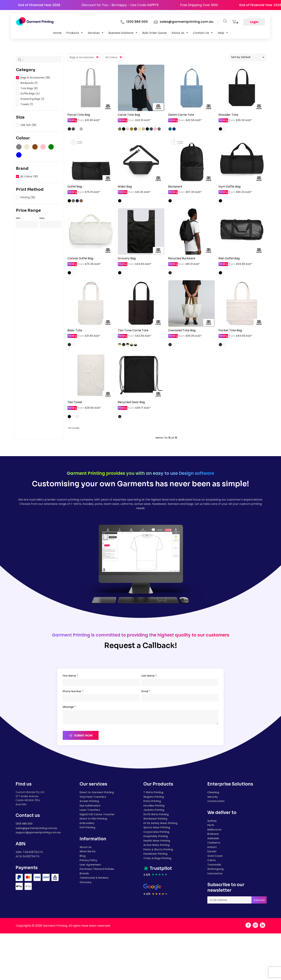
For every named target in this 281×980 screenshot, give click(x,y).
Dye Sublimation (90, 806)
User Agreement (90, 865)
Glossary (85, 882)
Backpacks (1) (29, 83)
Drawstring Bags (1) (32, 99)
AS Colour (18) (29, 176)
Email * (146, 691)
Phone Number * (73, 691)
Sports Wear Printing (157, 827)
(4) (19, 155)
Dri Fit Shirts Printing (156, 814)
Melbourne (214, 830)
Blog (83, 856)
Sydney (212, 821)
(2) (35, 147)
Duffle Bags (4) (30, 93)
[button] (75, 33)
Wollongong (215, 869)
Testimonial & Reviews (94, 878)
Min (18, 218)
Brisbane (213, 834)
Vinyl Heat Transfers (93, 797)
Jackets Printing (154, 810)
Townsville (214, 865)
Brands (84, 873)
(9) (27, 147)
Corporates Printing (156, 832)
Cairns (212, 860)
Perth (211, 825)
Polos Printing (152, 801)
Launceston (215, 873)
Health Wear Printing (157, 841)
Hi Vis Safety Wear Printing (160, 823)
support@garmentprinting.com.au (38, 832)
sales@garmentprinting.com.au (36, 828)
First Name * (70, 676)
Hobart (212, 847)
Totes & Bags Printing (157, 858)
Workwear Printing (155, 819)
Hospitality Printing (156, 836)
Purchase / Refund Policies (97, 869)
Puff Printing (87, 827)
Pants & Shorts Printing (158, 849)
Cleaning (213, 792)
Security (213, 797)
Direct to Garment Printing (97, 792)
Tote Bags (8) (29, 88)
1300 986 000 (24, 824)
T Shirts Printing (153, 792)
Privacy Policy (88, 860)
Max (42, 218)
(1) (43, 147)
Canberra (214, 843)
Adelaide (213, 838)
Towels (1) (27, 104)
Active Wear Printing (156, 845)
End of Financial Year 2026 (25, 5)
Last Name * (149, 676)
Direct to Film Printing (93, 819)
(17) (19, 147)
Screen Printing (89, 801)
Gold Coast (215, 856)
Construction (216, 801)
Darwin (212, 851)
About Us (86, 847)
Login (254, 22)
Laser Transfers (90, 810)
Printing (72, 120)
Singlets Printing (154, 797)
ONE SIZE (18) (28, 125)
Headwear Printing (155, 854)
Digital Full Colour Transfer (97, 814)
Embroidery (87, 823)
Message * (69, 707)
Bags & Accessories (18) (35, 78)
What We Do (88, 851)
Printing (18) (28, 197)
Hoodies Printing (154, 806)
